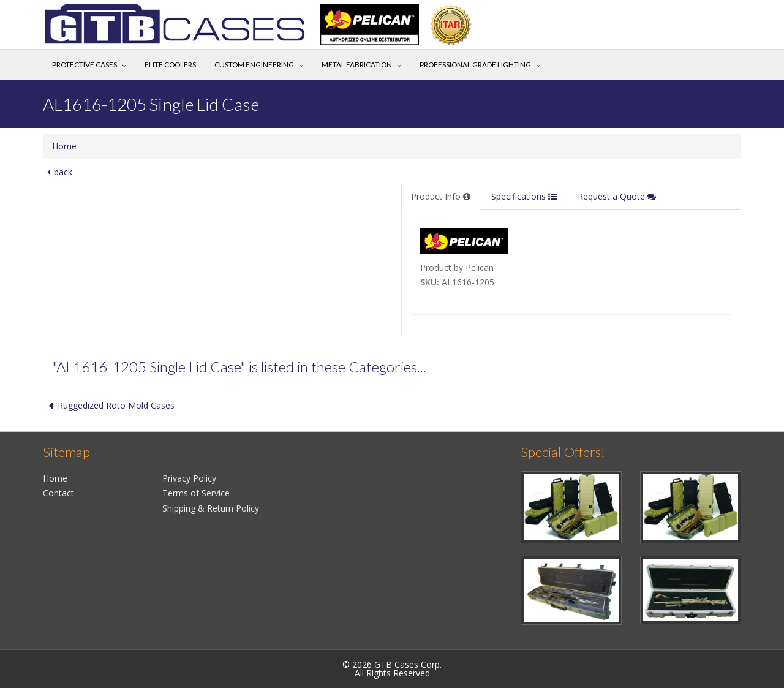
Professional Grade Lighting (475, 65)
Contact (58, 493)
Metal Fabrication (357, 65)
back (58, 172)
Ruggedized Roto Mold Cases (109, 405)
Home (64, 146)
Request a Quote (617, 196)
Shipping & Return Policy (211, 508)
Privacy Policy (189, 478)
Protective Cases (85, 65)
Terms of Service (196, 493)
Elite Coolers (170, 65)
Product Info (441, 196)
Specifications (524, 196)
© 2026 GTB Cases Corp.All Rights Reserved (392, 669)
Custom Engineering (254, 65)
